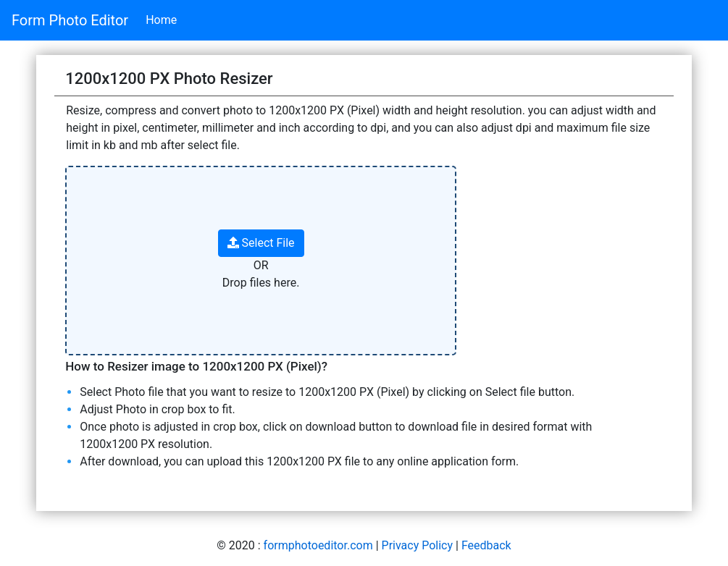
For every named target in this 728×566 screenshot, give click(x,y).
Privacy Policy (418, 545)
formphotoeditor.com (318, 545)
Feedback (486, 545)
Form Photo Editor (70, 20)
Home (161, 20)
